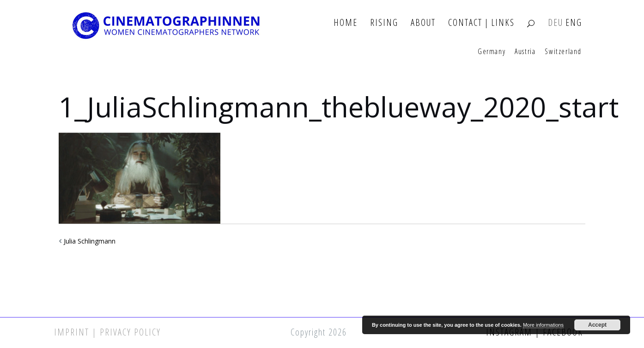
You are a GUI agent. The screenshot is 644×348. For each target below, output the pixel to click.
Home (346, 23)
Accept (597, 325)
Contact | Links (481, 23)
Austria (525, 52)
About (423, 23)
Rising (384, 23)
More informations (543, 325)
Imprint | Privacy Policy (107, 332)
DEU (556, 23)
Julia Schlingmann (90, 241)
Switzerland (563, 52)
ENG (574, 23)
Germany (492, 52)
